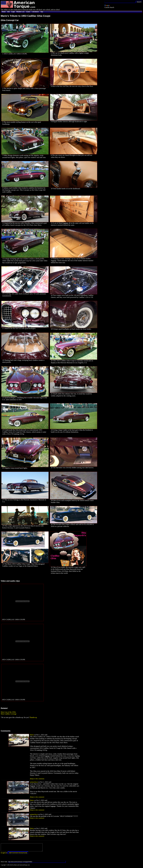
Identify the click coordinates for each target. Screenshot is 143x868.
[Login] (3, 854)
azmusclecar (34, 782)
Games (28, 12)
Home (4, 12)
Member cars (20, 12)
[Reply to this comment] (37, 779)
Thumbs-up (33, 717)
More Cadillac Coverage (9, 714)
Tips (42, 12)
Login (13, 12)
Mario (32, 735)
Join (8, 12)
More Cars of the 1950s (8, 712)
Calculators (35, 12)
